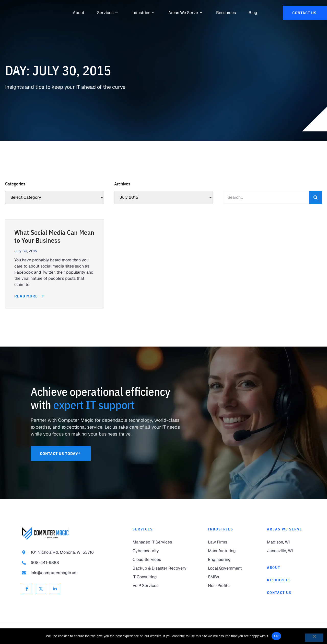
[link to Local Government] (227, 568)
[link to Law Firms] (227, 542)
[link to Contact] (286, 593)
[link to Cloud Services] (160, 560)
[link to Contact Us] (305, 13)
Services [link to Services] (143, 529)
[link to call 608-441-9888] (67, 563)
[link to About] (79, 13)
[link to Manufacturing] (227, 551)
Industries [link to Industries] (221, 529)
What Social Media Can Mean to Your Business (54, 236)
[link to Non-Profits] (227, 586)
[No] (314, 638)
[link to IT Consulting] (160, 577)
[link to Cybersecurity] (160, 551)
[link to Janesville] (286, 551)
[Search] (316, 197)
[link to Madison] (286, 542)
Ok (276, 636)
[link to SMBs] (227, 577)
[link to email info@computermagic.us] (67, 573)
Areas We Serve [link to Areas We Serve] (285, 529)
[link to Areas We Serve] (183, 13)
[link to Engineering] (227, 560)
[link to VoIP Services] (160, 586)
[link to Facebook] (27, 589)
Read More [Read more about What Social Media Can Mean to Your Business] (27, 296)
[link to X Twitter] (41, 589)
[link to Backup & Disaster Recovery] (160, 568)
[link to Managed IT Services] (160, 542)
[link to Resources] (226, 13)
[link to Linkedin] (55, 589)
